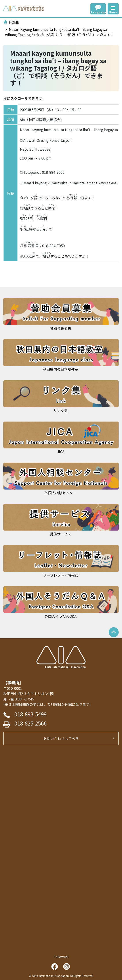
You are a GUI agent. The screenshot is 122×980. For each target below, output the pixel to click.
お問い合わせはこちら (63, 738)
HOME (14, 22)
